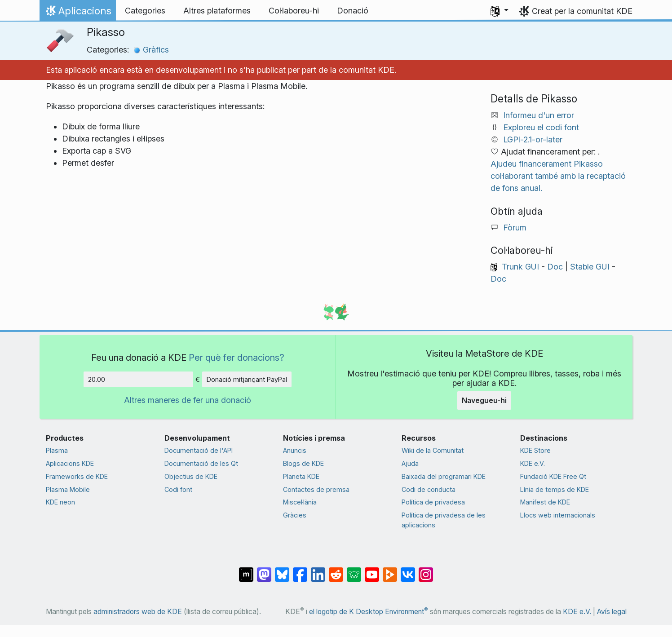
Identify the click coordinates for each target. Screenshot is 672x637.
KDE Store (535, 450)
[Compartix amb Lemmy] (354, 570)
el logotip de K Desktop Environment (369, 612)
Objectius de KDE (191, 476)
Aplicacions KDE (70, 463)
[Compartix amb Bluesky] (282, 570)
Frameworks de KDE (77, 476)
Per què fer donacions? (237, 357)
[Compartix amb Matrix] (246, 570)
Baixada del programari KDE (444, 476)
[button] (500, 11)
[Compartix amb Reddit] (336, 570)
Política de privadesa (433, 502)
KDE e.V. (533, 463)
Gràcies (295, 515)
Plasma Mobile (68, 489)
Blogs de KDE (303, 463)
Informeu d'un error (539, 115)
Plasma (57, 450)
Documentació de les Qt (201, 463)
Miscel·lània (300, 502)
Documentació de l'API (199, 450)
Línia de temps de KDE (555, 489)
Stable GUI (590, 267)
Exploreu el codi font (541, 127)
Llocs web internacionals (558, 515)
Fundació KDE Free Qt (553, 476)
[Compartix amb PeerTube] (390, 570)
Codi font (178, 489)
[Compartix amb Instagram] (426, 570)
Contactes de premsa (316, 489)
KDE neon (60, 502)
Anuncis (295, 450)
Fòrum (515, 228)
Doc (555, 267)
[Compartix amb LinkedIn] (318, 570)
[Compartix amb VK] (408, 570)
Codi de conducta (429, 489)
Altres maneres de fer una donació (188, 400)
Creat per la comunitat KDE (582, 11)
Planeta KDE (301, 476)
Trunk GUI (520, 267)
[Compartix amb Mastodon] (264, 570)
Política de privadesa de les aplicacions (444, 520)
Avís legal (612, 612)
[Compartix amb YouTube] (372, 570)
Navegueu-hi (484, 400)
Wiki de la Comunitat (433, 450)
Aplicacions (77, 13)
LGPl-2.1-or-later (533, 139)
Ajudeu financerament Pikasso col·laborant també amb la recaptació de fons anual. (558, 176)
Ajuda (410, 463)
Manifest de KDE (545, 502)
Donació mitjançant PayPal (247, 379)
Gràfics (151, 50)
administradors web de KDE (138, 612)
